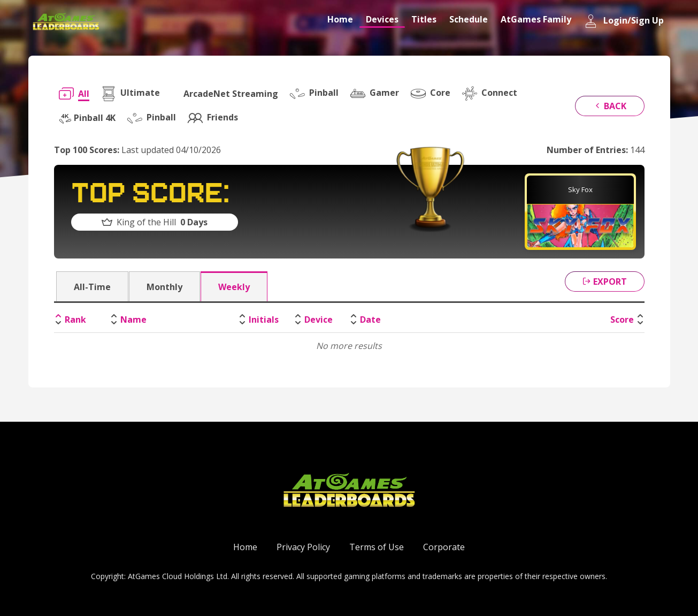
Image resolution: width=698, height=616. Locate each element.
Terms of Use (377, 547)
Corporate (444, 547)
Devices (382, 19)
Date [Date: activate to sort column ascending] (370, 320)
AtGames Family (536, 19)
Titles (424, 19)
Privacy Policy (303, 547)
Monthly (164, 287)
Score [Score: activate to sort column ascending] (622, 320)
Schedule (469, 19)
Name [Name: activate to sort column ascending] (133, 320)
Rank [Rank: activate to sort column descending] (75, 320)
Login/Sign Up (624, 21)
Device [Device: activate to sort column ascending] (319, 320)
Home (340, 19)
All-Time (92, 287)
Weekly (234, 287)
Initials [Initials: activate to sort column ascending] (264, 320)
